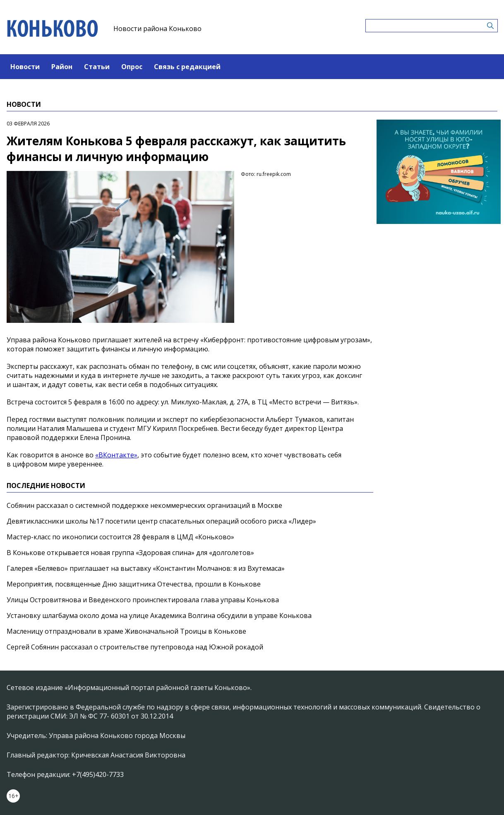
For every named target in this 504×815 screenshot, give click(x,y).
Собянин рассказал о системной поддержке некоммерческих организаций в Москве (144, 505)
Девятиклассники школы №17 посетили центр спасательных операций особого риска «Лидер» (161, 521)
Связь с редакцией (187, 67)
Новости (25, 67)
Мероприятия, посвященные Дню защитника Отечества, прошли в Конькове (134, 584)
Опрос (132, 67)
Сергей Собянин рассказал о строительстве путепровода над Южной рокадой (135, 647)
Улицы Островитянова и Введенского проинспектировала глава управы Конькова (143, 600)
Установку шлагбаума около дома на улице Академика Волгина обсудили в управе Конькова (159, 615)
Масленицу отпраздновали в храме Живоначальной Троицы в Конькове (126, 631)
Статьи (97, 67)
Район (62, 67)
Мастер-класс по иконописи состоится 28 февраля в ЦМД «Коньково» (120, 537)
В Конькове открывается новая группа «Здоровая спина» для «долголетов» (130, 553)
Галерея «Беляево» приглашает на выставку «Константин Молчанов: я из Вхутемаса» (146, 568)
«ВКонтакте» (116, 455)
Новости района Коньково (157, 29)
